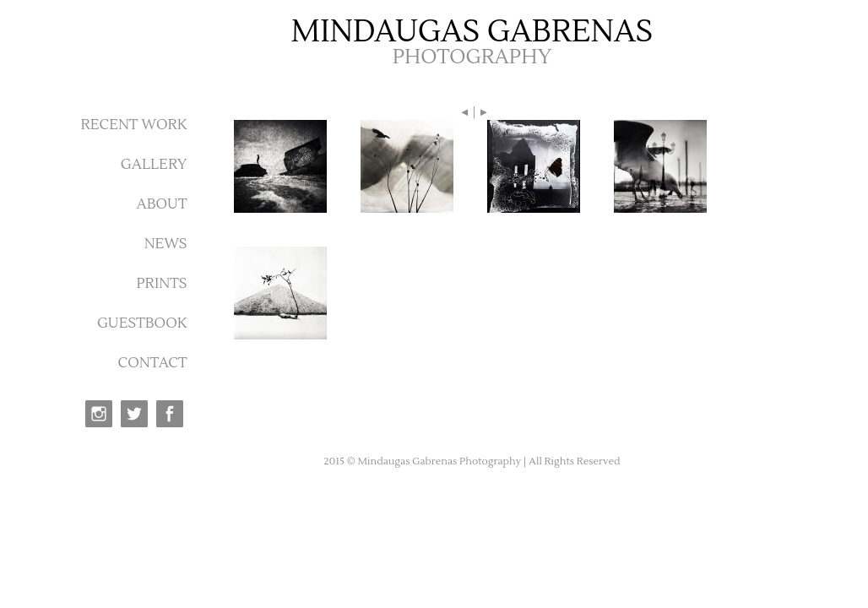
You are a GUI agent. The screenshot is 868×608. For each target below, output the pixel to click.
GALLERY (154, 165)
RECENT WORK (133, 125)
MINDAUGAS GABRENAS (472, 32)
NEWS (166, 244)
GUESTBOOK (142, 323)
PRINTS (161, 284)
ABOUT (161, 204)
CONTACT (153, 363)
